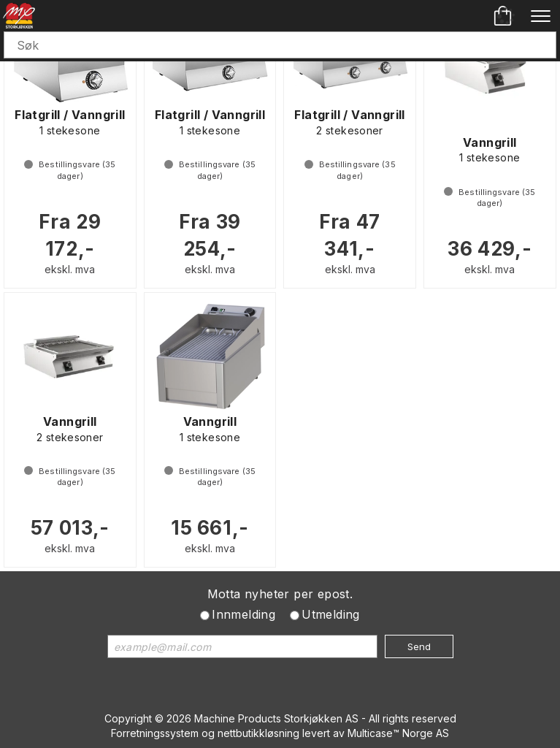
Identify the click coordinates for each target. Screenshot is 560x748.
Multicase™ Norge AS (398, 733)
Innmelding (243, 614)
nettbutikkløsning (258, 733)
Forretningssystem (155, 733)
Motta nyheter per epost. (280, 594)
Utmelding (331, 614)
